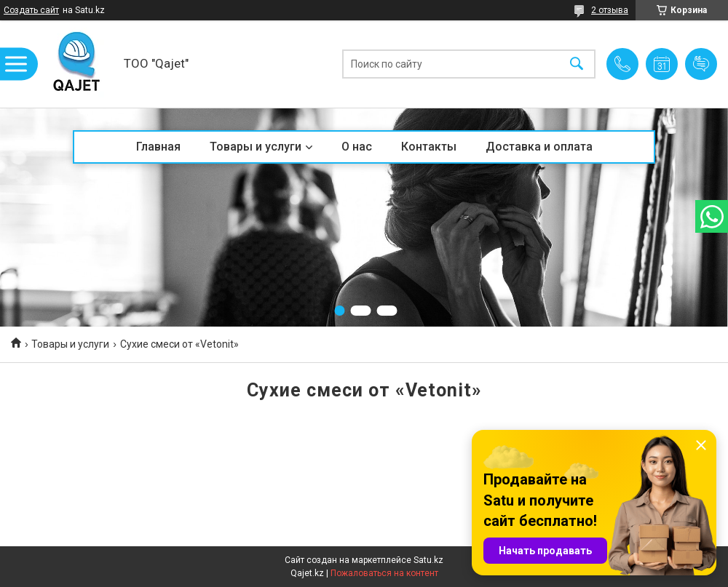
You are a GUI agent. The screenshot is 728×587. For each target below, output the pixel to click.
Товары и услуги (256, 147)
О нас (357, 147)
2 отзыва (610, 10)
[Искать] (577, 64)
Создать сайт (31, 10)
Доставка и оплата (539, 147)
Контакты (429, 147)
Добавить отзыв (701, 64)
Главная (158, 147)
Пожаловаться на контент (384, 573)
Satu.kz (428, 560)
